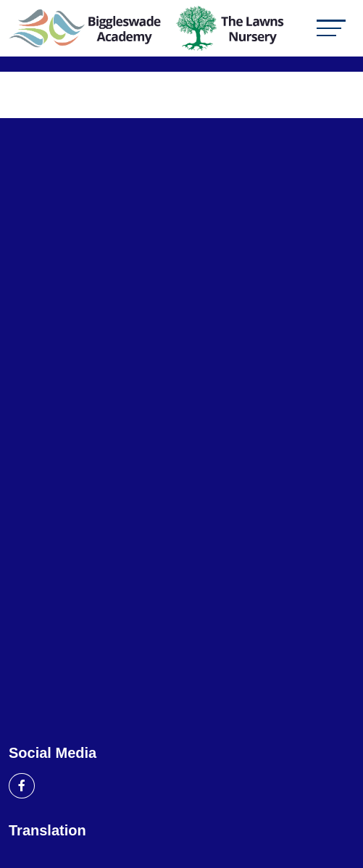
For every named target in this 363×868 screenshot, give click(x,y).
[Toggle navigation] (331, 28)
